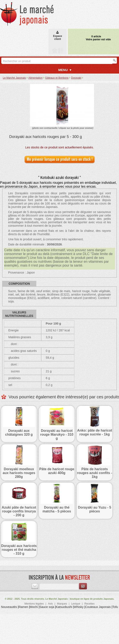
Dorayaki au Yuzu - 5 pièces (95, 509)
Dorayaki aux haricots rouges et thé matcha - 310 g (19, 550)
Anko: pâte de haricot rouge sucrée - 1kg (95, 432)
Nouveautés (9, 607)
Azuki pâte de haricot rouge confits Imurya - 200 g (19, 511)
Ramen (23, 607)
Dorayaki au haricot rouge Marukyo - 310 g (57, 434)
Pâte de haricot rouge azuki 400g (57, 471)
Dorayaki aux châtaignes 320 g (19, 433)
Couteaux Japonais (98, 607)
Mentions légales (34, 604)
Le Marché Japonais (14, 78)
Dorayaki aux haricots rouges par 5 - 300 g (46, 137)
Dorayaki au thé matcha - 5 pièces (57, 509)
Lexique (76, 604)
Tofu (115, 607)
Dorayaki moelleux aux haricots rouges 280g (19, 473)
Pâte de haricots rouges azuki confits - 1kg (95, 473)
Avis (50, 604)
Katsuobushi (64, 607)
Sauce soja (47, 607)
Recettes (89, 604)
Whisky (79, 607)
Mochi (34, 607)
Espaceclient (57, 36)
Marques (62, 604)
